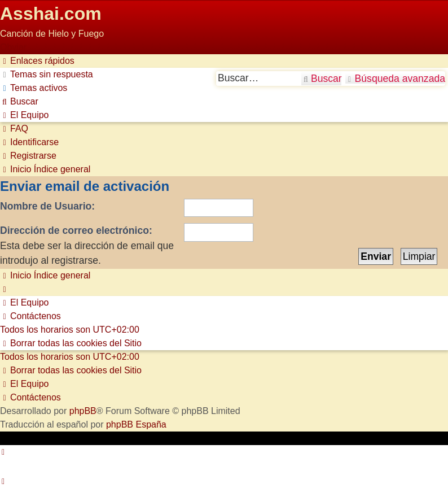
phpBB (83, 411)
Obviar (13, 47)
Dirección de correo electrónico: (76, 230)
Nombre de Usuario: (47, 206)
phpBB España (136, 424)
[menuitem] (47, 74)
